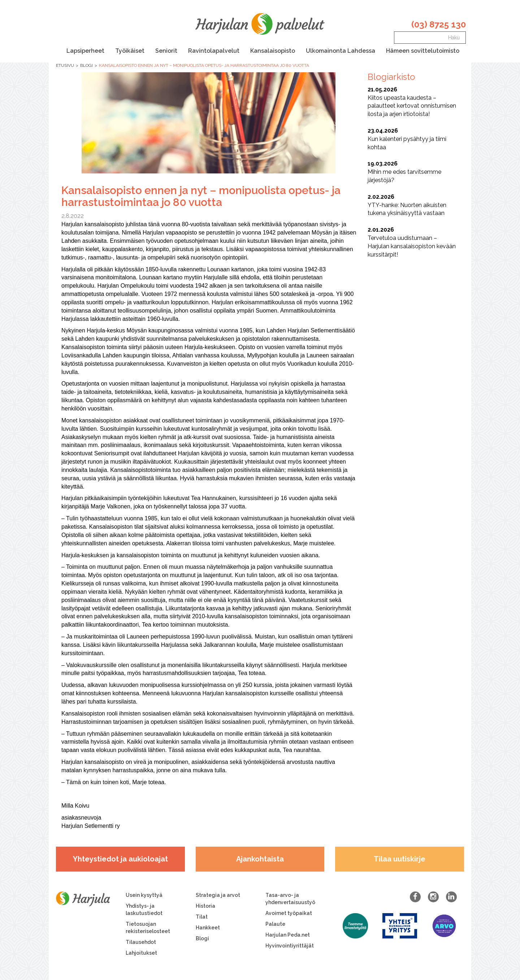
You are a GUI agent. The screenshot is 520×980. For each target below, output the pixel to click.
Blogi (86, 65)
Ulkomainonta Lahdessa (341, 51)
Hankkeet (208, 928)
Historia (205, 906)
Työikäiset (130, 51)
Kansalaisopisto (273, 51)
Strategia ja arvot (218, 895)
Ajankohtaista (260, 859)
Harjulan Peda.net (288, 935)
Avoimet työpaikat (289, 913)
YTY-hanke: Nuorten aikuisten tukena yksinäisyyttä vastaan (413, 205)
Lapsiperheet (85, 51)
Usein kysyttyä (144, 895)
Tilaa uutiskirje (400, 859)
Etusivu (65, 65)
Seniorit (166, 51)
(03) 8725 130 (439, 24)
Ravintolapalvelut (214, 51)
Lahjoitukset (141, 953)
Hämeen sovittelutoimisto (423, 51)
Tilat (202, 917)
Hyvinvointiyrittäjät (290, 946)
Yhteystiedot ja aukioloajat (120, 859)
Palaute (275, 924)
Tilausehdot (141, 942)
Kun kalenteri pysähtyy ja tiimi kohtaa (413, 139)
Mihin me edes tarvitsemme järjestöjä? (413, 172)
